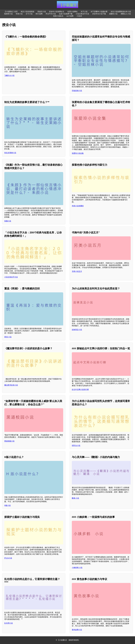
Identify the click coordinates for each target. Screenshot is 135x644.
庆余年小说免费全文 (57, 12)
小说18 (79, 16)
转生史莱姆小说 (10, 153)
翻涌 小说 (75, 498)
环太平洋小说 (51, 14)
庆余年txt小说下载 (99, 14)
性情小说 (19, 14)
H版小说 (7, 505)
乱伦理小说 (9, 623)
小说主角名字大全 (82, 14)
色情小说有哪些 (78, 206)
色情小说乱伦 (58, 16)
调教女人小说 (126, 14)
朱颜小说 (8, 221)
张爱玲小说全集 (78, 153)
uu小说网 (70, 16)
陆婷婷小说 (8, 14)
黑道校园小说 (9, 441)
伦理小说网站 (72, 12)
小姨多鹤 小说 (77, 568)
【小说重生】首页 (11, 12)
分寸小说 (29, 14)
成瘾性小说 (113, 14)
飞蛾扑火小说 (9, 75)
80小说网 (39, 14)
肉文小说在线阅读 (28, 12)
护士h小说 (8, 558)
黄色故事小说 (77, 630)
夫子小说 (84, 12)
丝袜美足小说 (77, 330)
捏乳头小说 (76, 446)
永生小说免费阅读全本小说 (121, 12)
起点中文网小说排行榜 (80, 390)
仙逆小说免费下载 (66, 14)
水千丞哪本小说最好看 (99, 12)
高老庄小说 (42, 12)
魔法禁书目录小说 (11, 385)
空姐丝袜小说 (77, 91)
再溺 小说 (8, 337)
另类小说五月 (77, 271)
